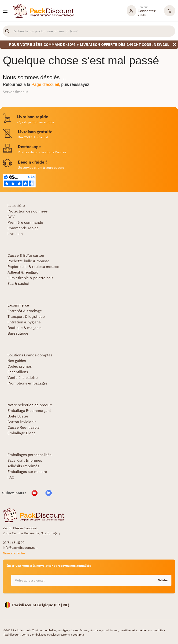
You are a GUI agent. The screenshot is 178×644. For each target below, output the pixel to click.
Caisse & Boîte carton (26, 255)
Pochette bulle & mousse (29, 261)
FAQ (11, 477)
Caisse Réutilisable (24, 427)
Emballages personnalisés (30, 455)
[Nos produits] (5, 11)
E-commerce (18, 305)
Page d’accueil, (46, 84)
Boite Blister (18, 416)
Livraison (15, 234)
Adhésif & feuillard (23, 272)
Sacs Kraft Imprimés (25, 460)
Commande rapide (23, 228)
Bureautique (18, 333)
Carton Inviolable (22, 422)
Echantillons (18, 372)
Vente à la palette (23, 377)
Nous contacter (14, 553)
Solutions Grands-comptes (30, 355)
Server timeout (15, 92)
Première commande (25, 222)
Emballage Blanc (21, 433)
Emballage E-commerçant (29, 410)
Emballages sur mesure (27, 472)
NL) (66, 605)
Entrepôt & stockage (25, 311)
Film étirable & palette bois (30, 278)
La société (16, 205)
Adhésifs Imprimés (23, 466)
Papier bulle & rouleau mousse (33, 267)
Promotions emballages (28, 383)
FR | (59, 605)
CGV (11, 217)
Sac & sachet (19, 283)
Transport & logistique (26, 316)
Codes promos (20, 366)
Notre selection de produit (30, 405)
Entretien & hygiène (24, 322)
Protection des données (28, 211)
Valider (163, 580)
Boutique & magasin (24, 328)
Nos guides (17, 361)
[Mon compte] (143, 11)
